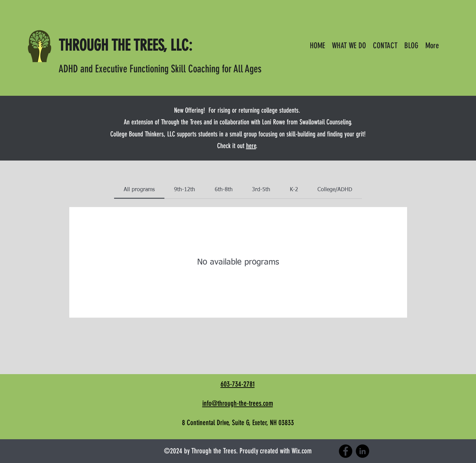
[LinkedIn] (362, 451)
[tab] (139, 190)
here (251, 146)
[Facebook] (346, 451)
